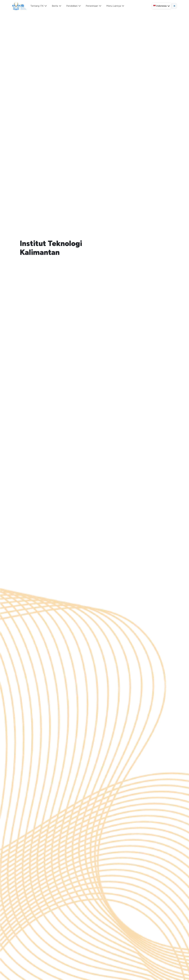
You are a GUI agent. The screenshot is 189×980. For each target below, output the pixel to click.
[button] (162, 6)
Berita (57, 6)
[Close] (184, 17)
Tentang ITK (39, 6)
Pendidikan (74, 6)
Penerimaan (94, 6)
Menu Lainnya (115, 6)
